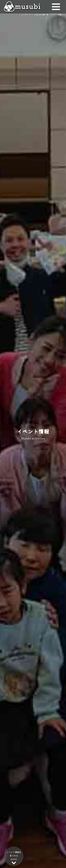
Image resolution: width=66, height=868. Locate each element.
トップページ (26, 14)
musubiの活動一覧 (41, 14)
